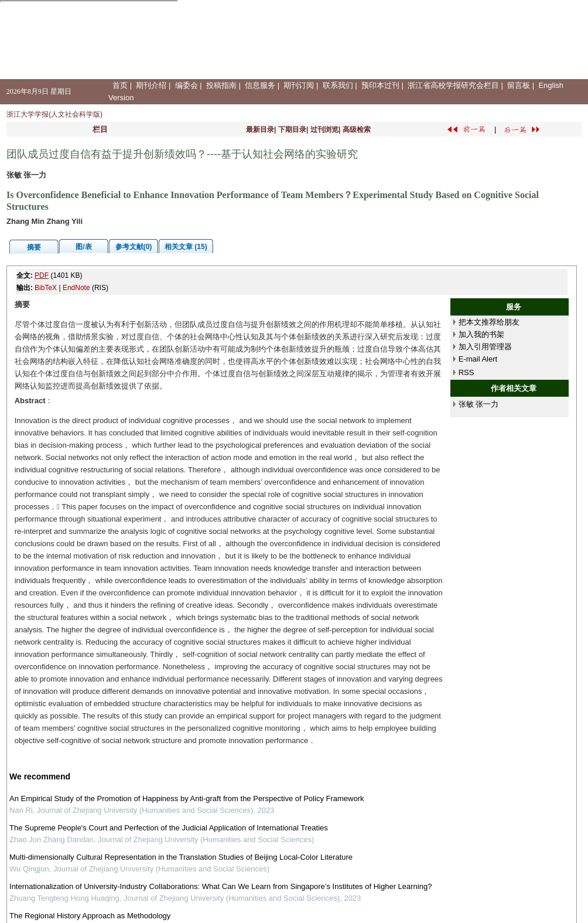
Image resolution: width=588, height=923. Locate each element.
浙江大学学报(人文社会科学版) (54, 114)
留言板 (519, 85)
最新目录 (260, 130)
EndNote (76, 288)
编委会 (187, 85)
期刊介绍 (151, 85)
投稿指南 (221, 85)
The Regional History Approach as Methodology (90, 916)
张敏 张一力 (479, 404)
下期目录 (292, 130)
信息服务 (260, 85)
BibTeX (46, 288)
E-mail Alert (478, 359)
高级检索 (357, 130)
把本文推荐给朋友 (489, 322)
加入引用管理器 (485, 347)
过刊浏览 (324, 130)
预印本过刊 (380, 85)
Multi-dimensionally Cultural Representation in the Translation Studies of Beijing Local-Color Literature (181, 857)
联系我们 (338, 85)
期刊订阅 (299, 85)
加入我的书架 (481, 334)
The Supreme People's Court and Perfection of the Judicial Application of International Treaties (169, 828)
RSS (466, 372)
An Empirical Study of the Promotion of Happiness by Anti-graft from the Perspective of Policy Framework (187, 798)
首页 (120, 85)
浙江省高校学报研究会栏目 (453, 85)
